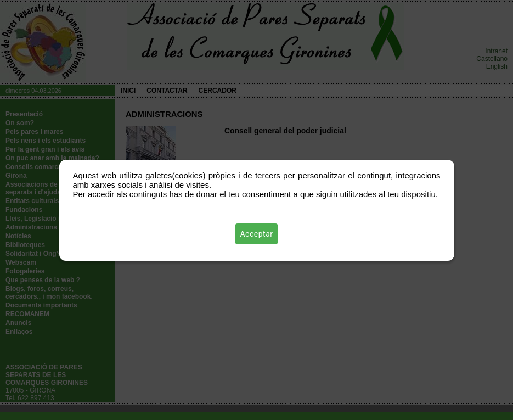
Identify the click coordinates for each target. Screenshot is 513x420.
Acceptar (257, 234)
